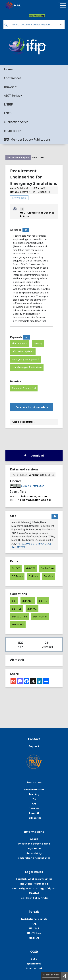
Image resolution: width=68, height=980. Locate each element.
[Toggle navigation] (63, 5)
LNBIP (8, 104)
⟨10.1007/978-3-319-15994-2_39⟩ (34, 544)
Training (34, 794)
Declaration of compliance (34, 858)
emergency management (25, 359)
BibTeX (16, 568)
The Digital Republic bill (34, 884)
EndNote (33, 576)
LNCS (8, 113)
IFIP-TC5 (17, 609)
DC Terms (17, 576)
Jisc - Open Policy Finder (34, 898)
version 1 (34, 475)
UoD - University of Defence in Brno (37, 214)
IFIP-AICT (28, 601)
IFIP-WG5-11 (40, 617)
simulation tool (20, 343)
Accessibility (34, 853)
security (38, 343)
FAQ (34, 799)
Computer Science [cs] (24, 388)
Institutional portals (34, 919)
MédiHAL (34, 938)
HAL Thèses (34, 933)
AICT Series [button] (12, 96)
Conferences (13, 78)
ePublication (13, 131)
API (34, 804)
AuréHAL (34, 813)
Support (34, 746)
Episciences (34, 964)
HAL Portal (37, 16)
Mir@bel (34, 893)
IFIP (14, 601)
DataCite (49, 576)
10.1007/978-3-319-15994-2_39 (35, 500)
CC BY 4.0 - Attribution (33, 486)
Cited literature (24, 422)
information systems (23, 351)
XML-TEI (30, 568)
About (34, 839)
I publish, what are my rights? (34, 879)
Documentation (34, 789)
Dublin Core (47, 568)
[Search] (6, 25)
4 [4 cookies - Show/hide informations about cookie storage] (65, 976)
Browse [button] (9, 87)
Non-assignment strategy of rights (34, 888)
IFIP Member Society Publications (27, 139)
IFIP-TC (43, 601)
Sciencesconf (34, 968)
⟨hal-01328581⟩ (19, 547)
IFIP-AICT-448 (20, 617)
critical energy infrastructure (27, 367)
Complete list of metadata (32, 407)
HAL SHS (34, 928)
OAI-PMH (34, 808)
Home (8, 69)
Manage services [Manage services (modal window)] (51, 976)
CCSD (34, 959)
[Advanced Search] (61, 25)
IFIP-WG (32, 609)
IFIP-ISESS (18, 624)
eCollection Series (16, 122)
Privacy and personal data (34, 844)
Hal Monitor (34, 818)
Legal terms (34, 848)
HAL (34, 924)
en (26, 230)
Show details (19, 198)
